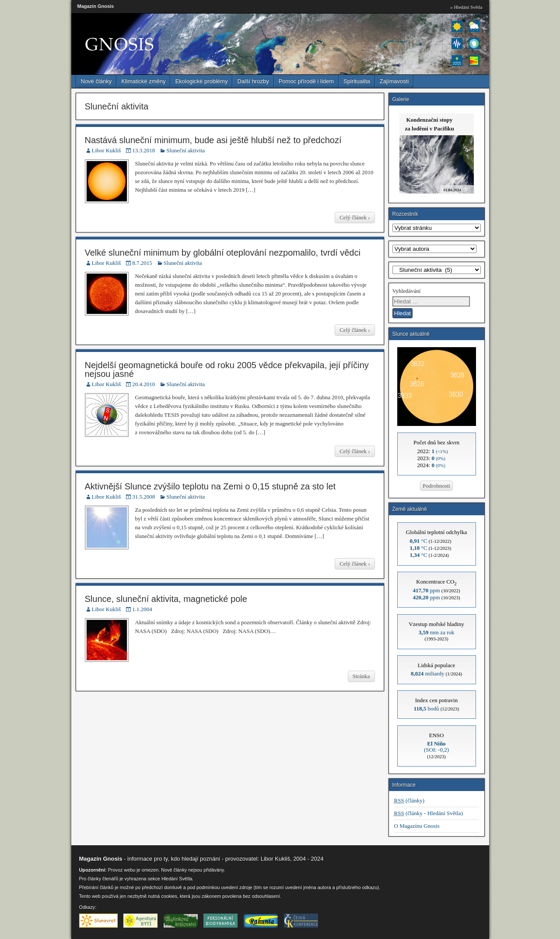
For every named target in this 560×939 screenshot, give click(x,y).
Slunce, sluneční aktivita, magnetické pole (166, 599)
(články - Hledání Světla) (429, 813)
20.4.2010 (143, 384)
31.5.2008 (143, 497)
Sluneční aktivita (185, 150)
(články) (409, 800)
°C (419, 541)
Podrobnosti (436, 486)
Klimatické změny (143, 81)
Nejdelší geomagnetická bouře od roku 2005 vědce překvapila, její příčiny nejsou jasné (227, 369)
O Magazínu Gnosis (417, 826)
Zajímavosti (394, 81)
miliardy (428, 673)
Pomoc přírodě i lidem (306, 81)
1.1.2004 (142, 609)
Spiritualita (357, 81)
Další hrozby (253, 81)
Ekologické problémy (201, 81)
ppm (426, 590)
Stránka (361, 676)
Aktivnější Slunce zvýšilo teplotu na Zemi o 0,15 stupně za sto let (210, 486)
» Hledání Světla (466, 7)
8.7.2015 (142, 263)
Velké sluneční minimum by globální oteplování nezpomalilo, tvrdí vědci (223, 253)
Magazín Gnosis (96, 6)
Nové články (96, 81)
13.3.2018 (143, 150)
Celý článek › (355, 217)
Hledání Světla (177, 879)
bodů (427, 709)
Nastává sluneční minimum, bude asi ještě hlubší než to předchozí (213, 140)
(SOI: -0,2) (436, 747)
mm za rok (437, 632)
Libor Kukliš (107, 150)
